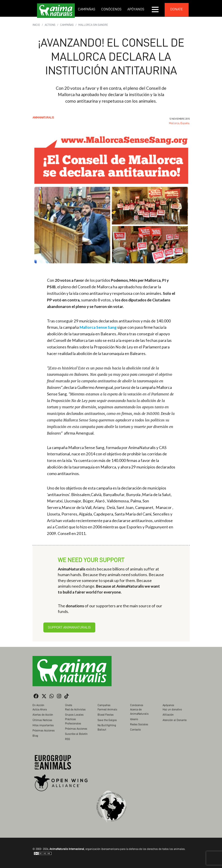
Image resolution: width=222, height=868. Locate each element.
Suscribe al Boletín (76, 734)
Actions (50, 25)
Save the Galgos (107, 720)
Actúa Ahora (40, 709)
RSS (68, 739)
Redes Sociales (139, 724)
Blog (35, 736)
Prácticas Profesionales (73, 721)
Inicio (36, 25)
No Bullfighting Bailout (107, 727)
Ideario (134, 719)
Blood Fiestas (106, 715)
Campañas (87, 9)
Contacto (135, 730)
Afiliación (168, 715)
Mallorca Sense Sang (98, 327)
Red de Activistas (75, 709)
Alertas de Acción (43, 715)
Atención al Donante (175, 720)
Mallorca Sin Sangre (93, 25)
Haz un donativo (172, 709)
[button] (155, 9)
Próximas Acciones (44, 730)
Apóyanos (136, 9)
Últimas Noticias (42, 720)
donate (177, 9)
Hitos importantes (43, 725)
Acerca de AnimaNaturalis (139, 712)
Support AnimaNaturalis (69, 627)
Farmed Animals (107, 709)
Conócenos (111, 9)
